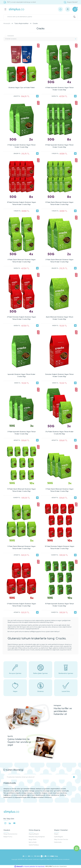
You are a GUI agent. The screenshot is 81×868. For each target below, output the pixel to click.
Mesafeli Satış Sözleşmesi (37, 837)
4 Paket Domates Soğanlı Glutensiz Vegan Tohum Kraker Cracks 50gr (22, 318)
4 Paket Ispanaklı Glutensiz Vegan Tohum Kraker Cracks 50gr (60, 89)
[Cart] (75, 9)
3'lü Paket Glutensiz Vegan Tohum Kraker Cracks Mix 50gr (59, 433)
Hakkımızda (58, 842)
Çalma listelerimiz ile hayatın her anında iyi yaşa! (19, 742)
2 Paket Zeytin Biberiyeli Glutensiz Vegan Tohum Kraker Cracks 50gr (59, 261)
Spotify (10, 736)
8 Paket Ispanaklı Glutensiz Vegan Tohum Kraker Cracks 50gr (59, 146)
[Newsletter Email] (40, 777)
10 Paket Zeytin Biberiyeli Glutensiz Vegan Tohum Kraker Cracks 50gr (22, 490)
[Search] (40, 17)
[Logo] (17, 9)
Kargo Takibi (33, 839)
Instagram (57, 706)
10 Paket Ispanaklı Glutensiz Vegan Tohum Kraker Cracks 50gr (59, 605)
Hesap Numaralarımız (10, 834)
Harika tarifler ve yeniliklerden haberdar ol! (63, 711)
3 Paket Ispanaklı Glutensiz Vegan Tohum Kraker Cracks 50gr (22, 433)
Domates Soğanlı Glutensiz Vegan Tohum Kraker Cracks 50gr (59, 375)
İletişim (56, 834)
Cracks (35, 24)
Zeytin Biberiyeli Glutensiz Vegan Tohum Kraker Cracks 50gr (60, 318)
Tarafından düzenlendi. (56, 866)
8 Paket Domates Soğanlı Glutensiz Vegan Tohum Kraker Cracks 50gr (22, 203)
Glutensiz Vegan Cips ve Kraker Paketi (22, 88)
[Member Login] (68, 9)
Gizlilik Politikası (34, 845)
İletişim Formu (8, 837)
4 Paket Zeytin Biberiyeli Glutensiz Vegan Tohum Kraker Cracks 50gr (22, 261)
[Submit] (74, 777)
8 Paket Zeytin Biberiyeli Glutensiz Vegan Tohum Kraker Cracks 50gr (59, 203)
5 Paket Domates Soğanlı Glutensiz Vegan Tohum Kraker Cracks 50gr (22, 605)
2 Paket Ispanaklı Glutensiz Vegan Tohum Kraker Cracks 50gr (22, 146)
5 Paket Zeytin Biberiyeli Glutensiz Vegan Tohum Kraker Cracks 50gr (22, 547)
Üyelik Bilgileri (59, 837)
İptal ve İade (33, 842)
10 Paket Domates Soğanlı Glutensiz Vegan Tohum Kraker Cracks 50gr (60, 547)
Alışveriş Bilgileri (34, 834)
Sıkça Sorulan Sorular (61, 839)
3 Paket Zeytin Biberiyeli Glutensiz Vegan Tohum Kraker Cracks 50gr (60, 490)
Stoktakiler (11, 36)
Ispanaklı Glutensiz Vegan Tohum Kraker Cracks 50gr (22, 375)
